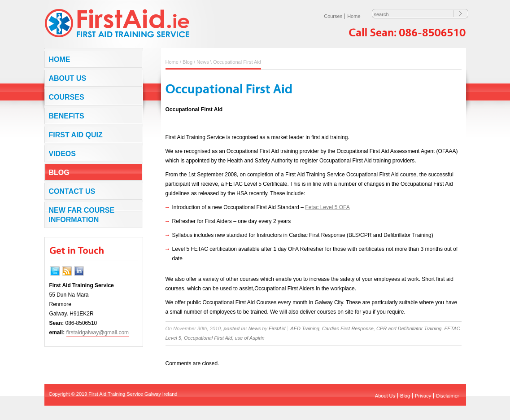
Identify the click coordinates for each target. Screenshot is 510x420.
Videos (62, 154)
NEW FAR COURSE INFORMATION (82, 215)
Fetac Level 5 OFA (327, 207)
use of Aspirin (249, 338)
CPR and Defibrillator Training (409, 328)
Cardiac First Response (348, 328)
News (203, 62)
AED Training (305, 328)
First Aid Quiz (76, 135)
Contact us (72, 191)
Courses (333, 16)
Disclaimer (447, 396)
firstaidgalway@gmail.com (98, 332)
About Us (68, 78)
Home (354, 16)
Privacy (423, 396)
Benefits (67, 116)
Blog (59, 173)
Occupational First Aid (208, 338)
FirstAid (277, 328)
